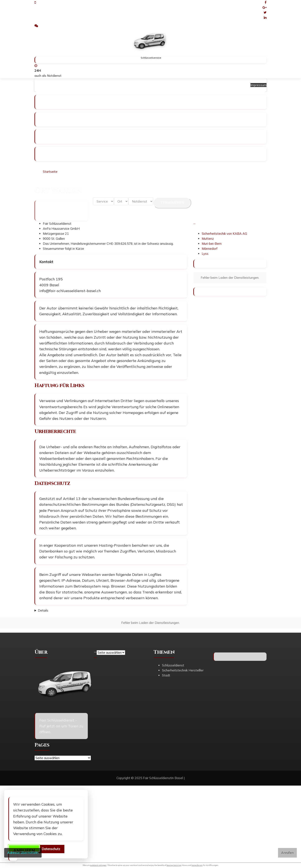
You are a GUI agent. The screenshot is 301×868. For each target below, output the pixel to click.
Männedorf (210, 249)
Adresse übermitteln (23, 853)
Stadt (166, 675)
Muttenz (208, 239)
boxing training (174, 865)
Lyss (205, 254)
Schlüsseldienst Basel (58, 85)
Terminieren (172, 206)
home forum (197, 865)
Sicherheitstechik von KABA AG (224, 234)
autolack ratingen (98, 865)
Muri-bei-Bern (212, 244)
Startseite (50, 172)
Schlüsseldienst (173, 665)
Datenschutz (51, 849)
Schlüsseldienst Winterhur (103, 85)
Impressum (139, 85)
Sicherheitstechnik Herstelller (183, 670)
